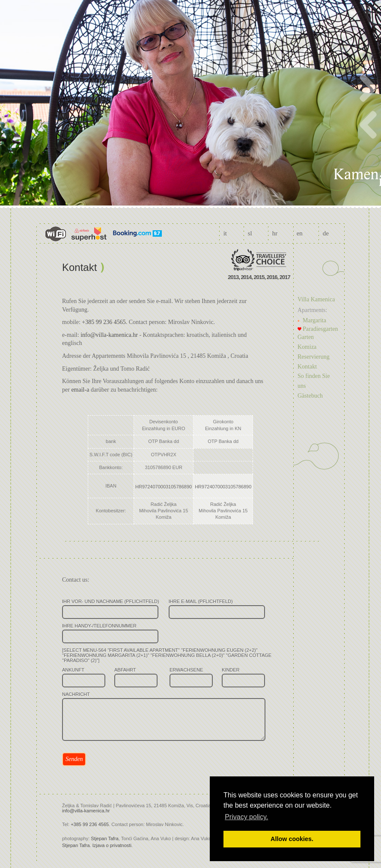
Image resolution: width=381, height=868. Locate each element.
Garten (306, 337)
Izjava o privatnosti (112, 845)
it (225, 233)
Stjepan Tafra (105, 838)
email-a (80, 390)
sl (250, 233)
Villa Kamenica (316, 299)
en (300, 233)
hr (275, 233)
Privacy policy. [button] (246, 817)
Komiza (307, 347)
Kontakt (307, 367)
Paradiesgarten (320, 329)
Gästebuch (310, 396)
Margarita (314, 320)
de (326, 233)
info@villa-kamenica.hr (109, 335)
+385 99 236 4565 (104, 322)
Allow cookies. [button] (292, 839)
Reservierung (314, 357)
